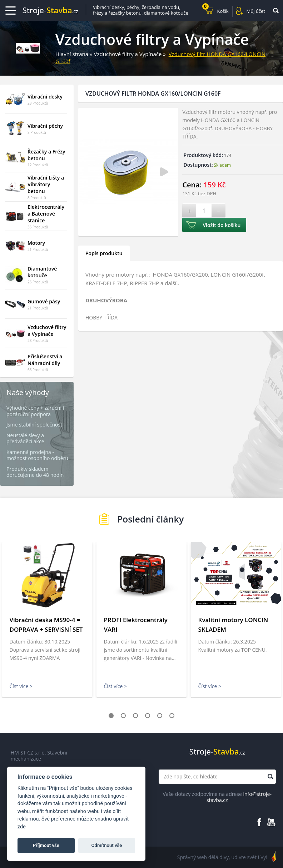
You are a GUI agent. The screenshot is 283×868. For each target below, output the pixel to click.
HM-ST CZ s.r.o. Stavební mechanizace (39, 756)
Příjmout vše (46, 845)
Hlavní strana (72, 54)
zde (22, 827)
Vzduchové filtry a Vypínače (128, 54)
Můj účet (256, 11)
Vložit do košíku (222, 225)
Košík (215, 10)
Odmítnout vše (107, 845)
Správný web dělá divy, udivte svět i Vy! (222, 857)
